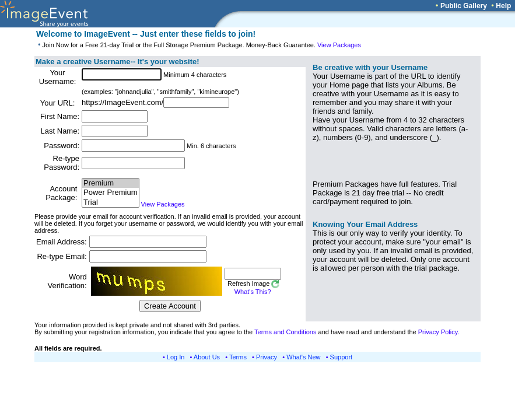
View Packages (339, 45)
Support (341, 357)
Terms (238, 357)
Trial (110, 203)
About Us (207, 357)
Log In (176, 357)
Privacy (267, 357)
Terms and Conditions (285, 332)
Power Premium (110, 193)
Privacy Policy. (439, 332)
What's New (303, 357)
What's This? (253, 292)
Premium (110, 183)
